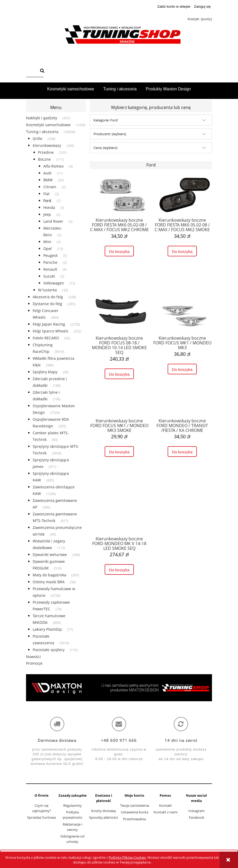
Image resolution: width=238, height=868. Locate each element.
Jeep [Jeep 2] (47, 214)
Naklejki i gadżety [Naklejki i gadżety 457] (42, 118)
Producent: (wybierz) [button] (110, 134)
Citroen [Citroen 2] (50, 187)
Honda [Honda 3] (49, 207)
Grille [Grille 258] (37, 139)
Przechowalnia (134, 819)
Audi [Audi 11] (47, 173)
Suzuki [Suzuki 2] (49, 276)
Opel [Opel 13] (48, 249)
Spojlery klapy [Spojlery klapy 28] (45, 372)
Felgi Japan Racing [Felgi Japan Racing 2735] (49, 324)
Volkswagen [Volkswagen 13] (54, 283)
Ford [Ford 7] (47, 201)
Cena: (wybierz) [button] (105, 148)
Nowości (33, 657)
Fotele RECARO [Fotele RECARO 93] (46, 338)
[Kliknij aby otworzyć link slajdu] (119, 688)
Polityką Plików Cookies (127, 857)
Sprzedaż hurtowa (41, 817)
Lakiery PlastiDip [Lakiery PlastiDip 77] (47, 629)
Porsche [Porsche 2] (50, 262)
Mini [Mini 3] (47, 242)
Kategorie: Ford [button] (106, 120)
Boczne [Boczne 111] (44, 159)
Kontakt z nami (165, 812)
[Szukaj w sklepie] (32, 71)
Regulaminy (73, 805)
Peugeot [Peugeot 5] (50, 255)
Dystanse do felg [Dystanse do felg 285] (47, 304)
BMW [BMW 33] (48, 180)
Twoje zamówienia (135, 805)
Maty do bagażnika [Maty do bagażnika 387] (49, 575)
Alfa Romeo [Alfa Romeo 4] (53, 166)
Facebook (197, 817)
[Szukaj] (42, 71)
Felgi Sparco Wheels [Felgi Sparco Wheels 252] (50, 331)
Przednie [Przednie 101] (46, 152)
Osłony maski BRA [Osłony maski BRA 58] (49, 582)
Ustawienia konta (135, 812)
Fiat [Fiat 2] (46, 194)
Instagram (196, 811)
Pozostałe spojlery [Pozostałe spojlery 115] (49, 650)
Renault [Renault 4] (50, 269)
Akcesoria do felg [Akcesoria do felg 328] (48, 297)
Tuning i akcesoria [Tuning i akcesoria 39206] (42, 132)
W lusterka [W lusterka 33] (47, 290)
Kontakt (165, 805)
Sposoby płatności (103, 817)
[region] (119, 688)
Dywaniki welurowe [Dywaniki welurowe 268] (50, 554)
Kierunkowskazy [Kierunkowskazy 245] (47, 145)
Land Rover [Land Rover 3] (53, 221)
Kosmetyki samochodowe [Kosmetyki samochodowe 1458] (48, 125)
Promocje (34, 663)
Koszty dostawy (104, 811)
